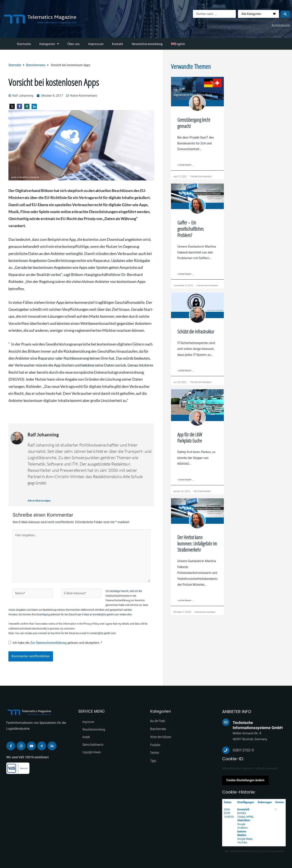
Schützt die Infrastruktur (196, 332)
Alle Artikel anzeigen (39, 501)
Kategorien (49, 44)
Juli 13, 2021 (180, 382)
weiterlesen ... (186, 165)
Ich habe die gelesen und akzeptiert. (55, 643)
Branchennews (36, 65)
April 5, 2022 (180, 176)
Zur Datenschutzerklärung (49, 643)
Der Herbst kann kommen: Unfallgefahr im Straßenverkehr (197, 544)
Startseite (24, 44)
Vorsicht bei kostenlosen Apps (54, 82)
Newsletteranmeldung (147, 44)
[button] (12, 106)
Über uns (74, 44)
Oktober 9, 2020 (182, 612)
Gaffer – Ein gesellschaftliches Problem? (190, 229)
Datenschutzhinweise (93, 744)
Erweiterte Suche (281, 25)
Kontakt (118, 44)
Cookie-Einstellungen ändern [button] (245, 780)
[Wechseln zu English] (178, 44)
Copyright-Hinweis (92, 752)
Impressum (96, 44)
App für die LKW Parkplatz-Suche (190, 438)
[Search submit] (285, 14)
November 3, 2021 (183, 285)
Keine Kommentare (201, 176)
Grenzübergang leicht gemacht (194, 123)
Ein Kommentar (202, 491)
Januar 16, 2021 (182, 491)
